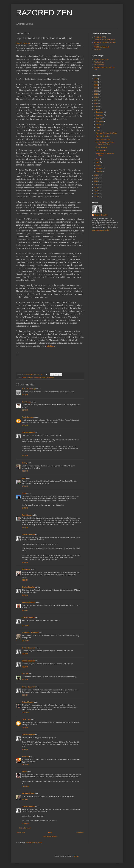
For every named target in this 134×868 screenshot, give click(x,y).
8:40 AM (25, 799)
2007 (96, 194)
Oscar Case (26, 719)
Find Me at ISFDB (100, 37)
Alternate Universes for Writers (106, 133)
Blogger (76, 856)
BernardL (25, 674)
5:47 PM (25, 528)
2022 (96, 85)
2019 (96, 94)
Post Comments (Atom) (34, 842)
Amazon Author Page (101, 59)
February (100, 168)
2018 (96, 97)
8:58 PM (25, 680)
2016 (96, 103)
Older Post (80, 833)
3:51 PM (25, 749)
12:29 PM (25, 641)
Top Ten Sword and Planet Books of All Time (105, 143)
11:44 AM (25, 823)
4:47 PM (25, 508)
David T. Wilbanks (23, 43)
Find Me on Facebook (101, 47)
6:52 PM (25, 654)
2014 (96, 109)
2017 (96, 100)
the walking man (28, 793)
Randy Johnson (28, 417)
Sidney (24, 463)
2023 (96, 82)
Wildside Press (99, 65)
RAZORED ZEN (44, 13)
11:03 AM (25, 626)
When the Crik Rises (103, 136)
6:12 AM (25, 610)
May (98, 159)
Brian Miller (26, 570)
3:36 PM (25, 425)
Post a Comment (25, 828)
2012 (96, 178)
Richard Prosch (28, 702)
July (98, 127)
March (99, 165)
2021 (96, 88)
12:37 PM (25, 712)
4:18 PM (25, 471)
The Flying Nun (101, 150)
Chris (24, 493)
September (100, 121)
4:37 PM (25, 486)
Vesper (24, 772)
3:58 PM (25, 456)
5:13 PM (25, 595)
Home (50, 833)
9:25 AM (25, 580)
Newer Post (21, 833)
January (99, 171)
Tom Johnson (27, 515)
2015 (96, 106)
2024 (96, 79)
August (99, 124)
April (98, 162)
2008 (96, 191)
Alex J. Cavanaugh (29, 389)
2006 (96, 197)
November (100, 115)
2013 (96, 175)
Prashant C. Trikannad (30, 633)
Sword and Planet (39, 378)
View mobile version (50, 837)
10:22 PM (25, 765)
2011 (96, 181)
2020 (96, 91)
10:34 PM (25, 786)
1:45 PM (25, 395)
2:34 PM (25, 410)
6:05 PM (25, 563)
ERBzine (51, 346)
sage (24, 478)
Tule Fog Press (99, 62)
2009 (96, 187)
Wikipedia (97, 50)
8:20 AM (25, 695)
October (99, 118)
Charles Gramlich (28, 432)
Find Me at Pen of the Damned (104, 40)
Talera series (50, 378)
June (98, 130)
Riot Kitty (25, 757)
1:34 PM (25, 728)
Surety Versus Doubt (103, 139)
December (100, 112)
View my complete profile (101, 230)
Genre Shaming (101, 147)
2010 (96, 184)
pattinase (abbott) (28, 602)
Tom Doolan (26, 402)
